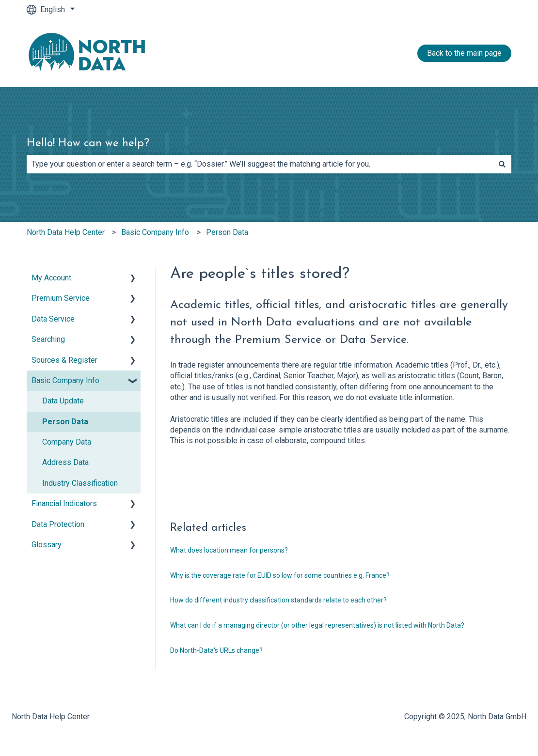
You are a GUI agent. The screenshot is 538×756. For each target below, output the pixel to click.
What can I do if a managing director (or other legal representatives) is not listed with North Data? (317, 625)
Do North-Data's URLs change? (216, 650)
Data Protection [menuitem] (58, 524)
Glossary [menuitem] (47, 545)
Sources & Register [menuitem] (64, 360)
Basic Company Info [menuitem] (65, 380)
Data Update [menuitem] (63, 401)
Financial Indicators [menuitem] (64, 503)
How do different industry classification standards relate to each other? (278, 600)
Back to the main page (464, 53)
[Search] (502, 164)
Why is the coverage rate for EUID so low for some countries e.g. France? (280, 575)
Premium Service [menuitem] (61, 298)
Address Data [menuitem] (65, 462)
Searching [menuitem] (48, 339)
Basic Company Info (155, 232)
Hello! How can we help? (88, 144)
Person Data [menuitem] (65, 422)
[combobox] (260, 164)
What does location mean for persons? (229, 550)
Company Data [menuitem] (67, 442)
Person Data (227, 232)
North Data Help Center (66, 232)
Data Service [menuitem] (53, 319)
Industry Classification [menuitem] (80, 483)
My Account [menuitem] (51, 278)
